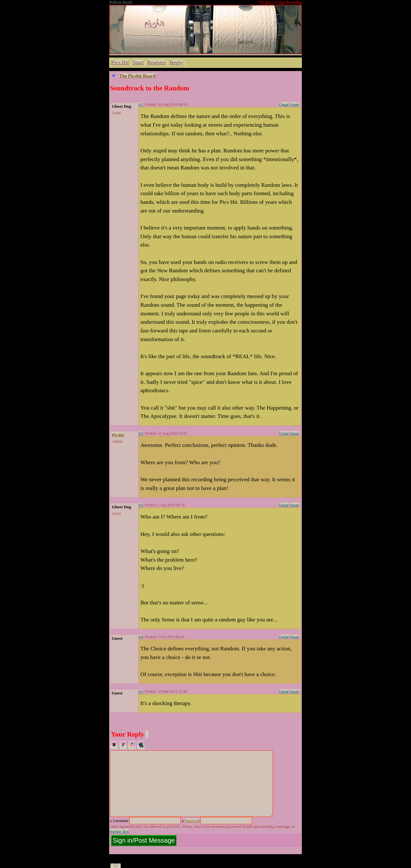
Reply (176, 63)
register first (119, 831)
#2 (141, 433)
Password (192, 821)
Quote (284, 104)
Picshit (118, 435)
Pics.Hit (120, 63)
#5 (141, 692)
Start (138, 63)
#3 (141, 505)
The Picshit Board (137, 76)
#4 (141, 637)
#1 (141, 104)
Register (156, 63)
